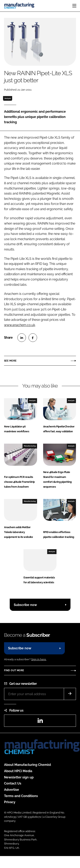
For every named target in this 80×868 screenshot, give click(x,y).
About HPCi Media (18, 771)
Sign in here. (39, 659)
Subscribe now (25, 605)
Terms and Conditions (21, 796)
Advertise (12, 790)
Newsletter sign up (19, 777)
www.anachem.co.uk (20, 325)
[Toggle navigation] (74, 6)
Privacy (10, 802)
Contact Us (13, 783)
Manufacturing (30, 446)
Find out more (14, 670)
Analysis (8, 98)
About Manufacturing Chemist (28, 765)
